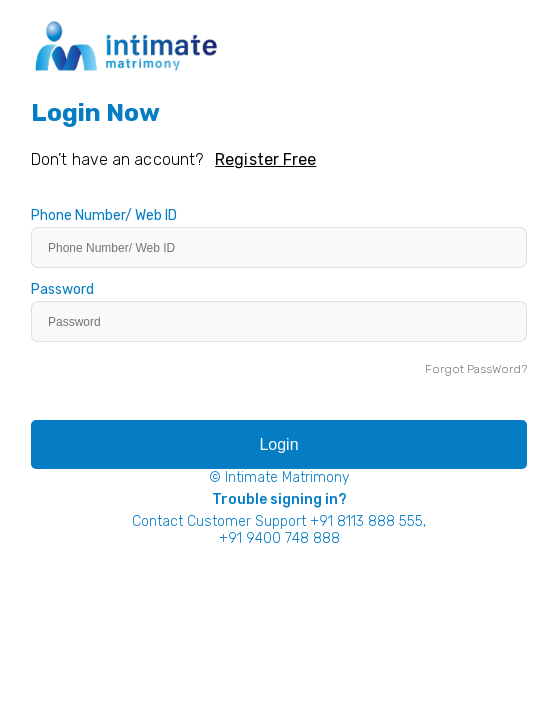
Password (62, 290)
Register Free (265, 159)
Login (278, 444)
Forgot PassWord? (476, 369)
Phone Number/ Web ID (104, 216)
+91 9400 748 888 (279, 538)
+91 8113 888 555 (366, 521)
